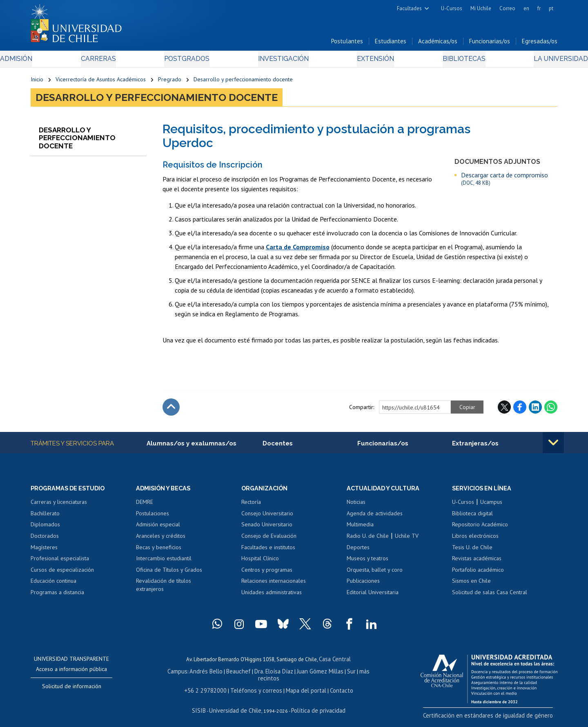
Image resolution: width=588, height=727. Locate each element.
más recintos (357, 674)
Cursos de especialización (62, 574)
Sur (335, 674)
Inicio (37, 83)
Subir (171, 410)
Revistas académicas (477, 562)
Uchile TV (407, 540)
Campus (175, 674)
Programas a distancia (57, 596)
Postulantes (347, 44)
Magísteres (44, 551)
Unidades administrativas (272, 596)
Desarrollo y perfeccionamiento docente (243, 83)
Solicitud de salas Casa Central (490, 596)
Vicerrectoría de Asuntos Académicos (101, 83)
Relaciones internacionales (274, 585)
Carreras (119, 62)
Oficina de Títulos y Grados (169, 574)
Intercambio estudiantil (164, 562)
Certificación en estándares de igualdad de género (500, 719)
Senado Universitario (267, 529)
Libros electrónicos (475, 540)
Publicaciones (363, 585)
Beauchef (231, 674)
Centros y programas (267, 574)
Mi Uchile (481, 8)
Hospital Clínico (260, 562)
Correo (507, 8)
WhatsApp (551, 410)
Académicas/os (438, 44)
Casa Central (335, 663)
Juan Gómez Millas (306, 674)
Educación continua (53, 585)
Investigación (281, 62)
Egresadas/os (540, 44)
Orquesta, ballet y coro (375, 574)
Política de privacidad (314, 705)
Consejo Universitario (267, 517)
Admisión (49, 62)
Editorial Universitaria (373, 596)
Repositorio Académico (480, 529)
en (526, 8)
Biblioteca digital (472, 517)
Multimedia (360, 529)
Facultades (409, 8)
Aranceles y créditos (161, 540)
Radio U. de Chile (368, 540)
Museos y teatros (367, 562)
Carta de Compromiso (298, 250)
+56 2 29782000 (211, 686)
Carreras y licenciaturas (59, 506)
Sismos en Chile (471, 585)
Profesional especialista (60, 562)
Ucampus (491, 506)
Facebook (520, 410)
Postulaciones (153, 517)
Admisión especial (158, 529)
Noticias (356, 506)
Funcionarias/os (490, 44)
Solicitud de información (72, 690)
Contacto (334, 686)
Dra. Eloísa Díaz (263, 674)
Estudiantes (391, 44)
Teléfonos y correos (256, 686)
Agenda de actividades (375, 517)
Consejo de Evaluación (269, 540)
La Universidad (527, 62)
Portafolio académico (478, 574)
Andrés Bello (201, 674)
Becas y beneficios (159, 551)
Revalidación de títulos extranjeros (164, 589)
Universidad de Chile (237, 705)
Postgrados (196, 62)
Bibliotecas (440, 62)
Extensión (363, 62)
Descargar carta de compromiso (504, 182)
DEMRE (145, 506)
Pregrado (170, 83)
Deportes (358, 551)
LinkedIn (535, 410)
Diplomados (45, 529)
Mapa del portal (301, 686)
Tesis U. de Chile (472, 551)
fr (539, 8)
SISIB (205, 705)
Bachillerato (45, 517)
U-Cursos (452, 8)
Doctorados (45, 540)
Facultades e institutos (268, 551)
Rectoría (251, 506)
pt (551, 8)
